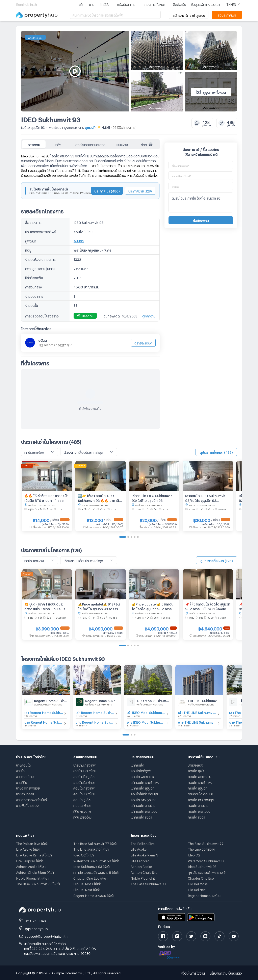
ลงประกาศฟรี (227, 15)
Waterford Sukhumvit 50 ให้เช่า (96, 860)
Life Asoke (139, 849)
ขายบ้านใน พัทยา (84, 782)
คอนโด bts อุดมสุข (144, 799)
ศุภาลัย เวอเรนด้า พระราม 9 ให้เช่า (96, 872)
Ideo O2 (194, 855)
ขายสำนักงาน (25, 793)
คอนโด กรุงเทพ (84, 788)
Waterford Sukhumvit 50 (207, 860)
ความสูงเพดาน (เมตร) (40, 268)
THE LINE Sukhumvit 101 (204, 700)
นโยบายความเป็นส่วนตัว (226, 973)
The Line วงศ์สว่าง (201, 849)
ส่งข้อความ (201, 220)
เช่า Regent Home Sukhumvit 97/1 (95, 712)
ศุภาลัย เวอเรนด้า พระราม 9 (207, 872)
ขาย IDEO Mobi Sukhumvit (146, 722)
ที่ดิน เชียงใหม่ (82, 817)
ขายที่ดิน (22, 782)
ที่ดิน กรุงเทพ (82, 811)
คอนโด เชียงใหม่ (84, 793)
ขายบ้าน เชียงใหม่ (85, 770)
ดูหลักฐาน (149, 316)
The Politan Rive (143, 843)
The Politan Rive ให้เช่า (32, 843)
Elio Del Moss (198, 883)
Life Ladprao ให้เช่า (30, 860)
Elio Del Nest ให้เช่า (87, 889)
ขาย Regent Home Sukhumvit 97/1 (95, 722)
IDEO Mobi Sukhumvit (153, 700)
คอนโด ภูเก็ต (82, 799)
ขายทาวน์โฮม (25, 776)
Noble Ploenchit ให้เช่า (32, 878)
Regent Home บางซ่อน (204, 895)
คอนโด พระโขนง (199, 811)
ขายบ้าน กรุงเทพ (84, 765)
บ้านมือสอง (196, 765)
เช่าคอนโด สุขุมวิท (143, 788)
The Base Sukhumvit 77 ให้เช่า (38, 883)
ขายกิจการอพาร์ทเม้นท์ (31, 799)
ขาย (92, 4)
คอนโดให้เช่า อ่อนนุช (144, 793)
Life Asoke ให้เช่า (28, 849)
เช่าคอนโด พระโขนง (144, 811)
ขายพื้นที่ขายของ (27, 805)
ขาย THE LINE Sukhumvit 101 (197, 722)
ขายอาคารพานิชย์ (28, 788)
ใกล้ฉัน (105, 4)
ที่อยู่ (28, 250)
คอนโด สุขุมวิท (198, 788)
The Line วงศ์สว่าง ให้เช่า (91, 849)
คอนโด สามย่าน (198, 805)
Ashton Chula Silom (145, 872)
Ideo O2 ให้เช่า (84, 855)
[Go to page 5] (138, 537)
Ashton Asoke (141, 866)
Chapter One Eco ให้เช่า (90, 878)
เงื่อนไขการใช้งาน (193, 973)
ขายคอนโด (23, 765)
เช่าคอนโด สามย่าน (143, 805)
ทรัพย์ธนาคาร (126, 4)
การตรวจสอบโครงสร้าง (42, 316)
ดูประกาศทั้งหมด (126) (217, 560)
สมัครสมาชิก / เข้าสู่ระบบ (189, 15)
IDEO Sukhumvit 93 (51, 119)
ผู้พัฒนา (31, 241)
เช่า (81, 4)
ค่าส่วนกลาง (34, 287)
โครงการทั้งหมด (154, 4)
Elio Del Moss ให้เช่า (87, 883)
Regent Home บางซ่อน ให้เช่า (94, 895)
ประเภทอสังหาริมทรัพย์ (41, 231)
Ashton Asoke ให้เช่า (31, 866)
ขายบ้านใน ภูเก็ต (84, 776)
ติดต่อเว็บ (179, 4)
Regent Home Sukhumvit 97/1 (102, 700)
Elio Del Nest (197, 889)
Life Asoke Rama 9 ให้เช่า (34, 855)
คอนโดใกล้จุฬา (141, 770)
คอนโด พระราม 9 (142, 776)
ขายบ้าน (21, 770)
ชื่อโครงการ (33, 222)
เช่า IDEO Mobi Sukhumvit (146, 712)
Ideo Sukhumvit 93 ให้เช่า (92, 866)
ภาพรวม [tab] (34, 144)
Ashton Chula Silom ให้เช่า (35, 872)
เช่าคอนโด (137, 765)
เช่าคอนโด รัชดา (141, 817)
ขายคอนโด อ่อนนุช (200, 793)
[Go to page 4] (135, 537)
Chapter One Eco (201, 878)
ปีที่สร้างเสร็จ (34, 277)
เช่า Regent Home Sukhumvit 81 (44, 712)
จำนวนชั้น (32, 305)
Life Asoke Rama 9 (144, 855)
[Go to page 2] (128, 537)
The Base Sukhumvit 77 (148, 883)
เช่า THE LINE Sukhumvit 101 (197, 712)
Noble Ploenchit (143, 878)
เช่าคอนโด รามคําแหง (145, 782)
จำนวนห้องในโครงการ (40, 259)
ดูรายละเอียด (143, 343)
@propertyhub (36, 928)
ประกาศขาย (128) (140, 191)
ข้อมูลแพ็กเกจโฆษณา (205, 4)
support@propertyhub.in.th (46, 936)
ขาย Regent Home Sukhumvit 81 (44, 722)
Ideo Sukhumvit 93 (202, 866)
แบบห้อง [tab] (122, 144)
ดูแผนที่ (90, 127)
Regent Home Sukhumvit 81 (51, 700)
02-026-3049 (35, 920)
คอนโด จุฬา (196, 770)
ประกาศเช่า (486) (107, 191)
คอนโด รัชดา (196, 817)
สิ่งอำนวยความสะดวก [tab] (90, 144)
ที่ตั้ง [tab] (58, 144)
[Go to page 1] (123, 537)
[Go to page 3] (131, 537)
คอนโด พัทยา (82, 805)
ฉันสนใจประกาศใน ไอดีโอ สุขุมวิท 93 (201, 202)
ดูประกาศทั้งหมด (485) (216, 452)
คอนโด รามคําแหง (200, 782)
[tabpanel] (90, 289)
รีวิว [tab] (147, 144)
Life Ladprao (140, 860)
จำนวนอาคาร (34, 296)
